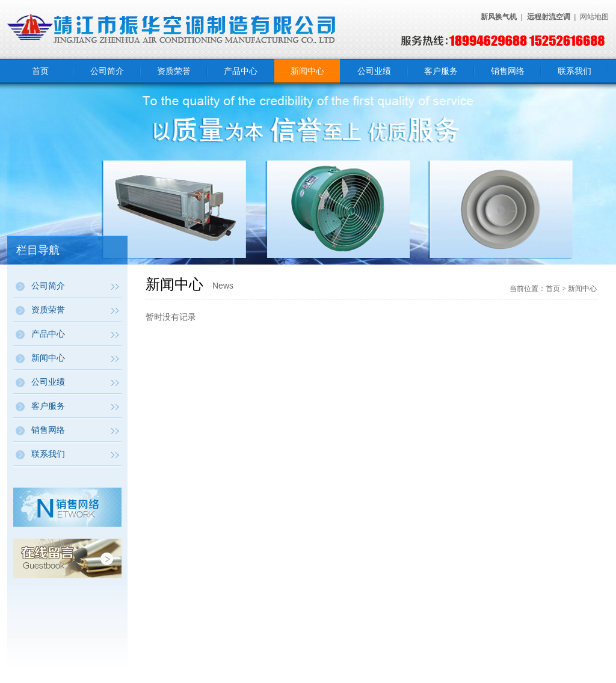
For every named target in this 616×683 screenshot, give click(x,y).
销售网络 (508, 71)
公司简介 (107, 71)
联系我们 (574, 71)
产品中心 (241, 71)
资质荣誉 (174, 71)
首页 (40, 71)
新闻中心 (307, 71)
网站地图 (594, 17)
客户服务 (441, 71)
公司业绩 (374, 71)
